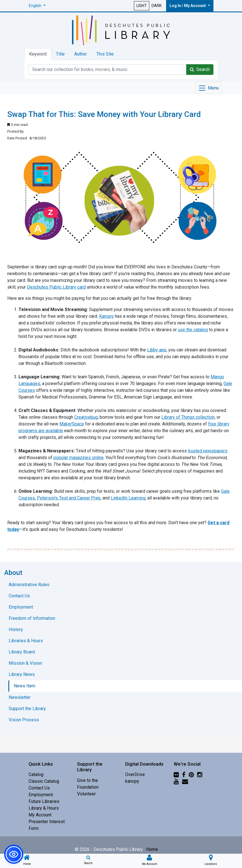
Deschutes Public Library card (56, 287)
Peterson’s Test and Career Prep (69, 498)
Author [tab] (81, 54)
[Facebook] (184, 774)
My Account (40, 815)
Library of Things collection (188, 417)
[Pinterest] (191, 774)
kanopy (132, 781)
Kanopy (106, 316)
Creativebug (86, 417)
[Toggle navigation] (208, 88)
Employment (41, 795)
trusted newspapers (208, 451)
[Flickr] (176, 774)
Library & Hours (44, 808)
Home (152, 849)
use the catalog (193, 330)
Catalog (36, 774)
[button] (37, 6)
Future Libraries (44, 801)
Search (200, 69)
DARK (157, 6)
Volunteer (86, 794)
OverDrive (135, 774)
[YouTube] (176, 781)
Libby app (157, 350)
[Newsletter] (185, 781)
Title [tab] (60, 54)
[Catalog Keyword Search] (107, 70)
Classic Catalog (44, 781)
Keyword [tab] (38, 54)
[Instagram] (200, 774)
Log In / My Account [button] (188, 6)
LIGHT (142, 6)
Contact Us (39, 788)
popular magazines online (79, 458)
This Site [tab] (105, 54)
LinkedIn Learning (128, 498)
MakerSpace (72, 424)
